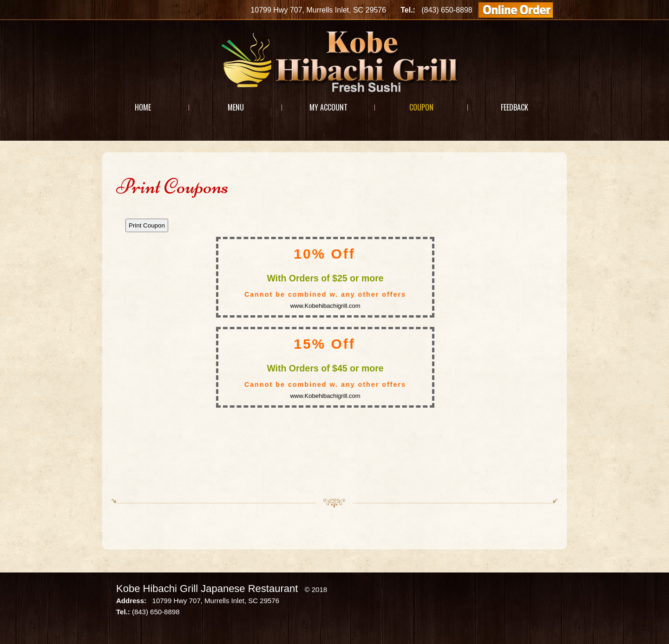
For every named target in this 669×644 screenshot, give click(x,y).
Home (143, 107)
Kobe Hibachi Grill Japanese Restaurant (207, 589)
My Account (328, 107)
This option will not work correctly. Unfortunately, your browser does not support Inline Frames (334, 349)
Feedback (515, 107)
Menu (236, 107)
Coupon (421, 107)
